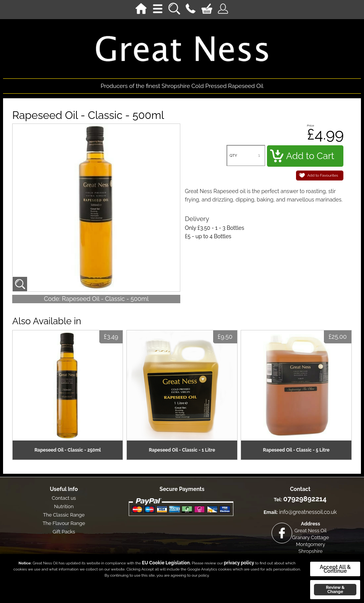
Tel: (278, 500)
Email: (271, 512)
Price (311, 125)
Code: (52, 299)
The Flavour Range (64, 523)
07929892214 (305, 499)
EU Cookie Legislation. (167, 563)
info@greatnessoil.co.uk (308, 512)
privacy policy (239, 563)
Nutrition (64, 506)
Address (311, 524)
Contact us (64, 498)
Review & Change (335, 589)
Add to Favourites (323, 175)
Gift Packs (64, 532)
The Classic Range (64, 515)
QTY (233, 155)
